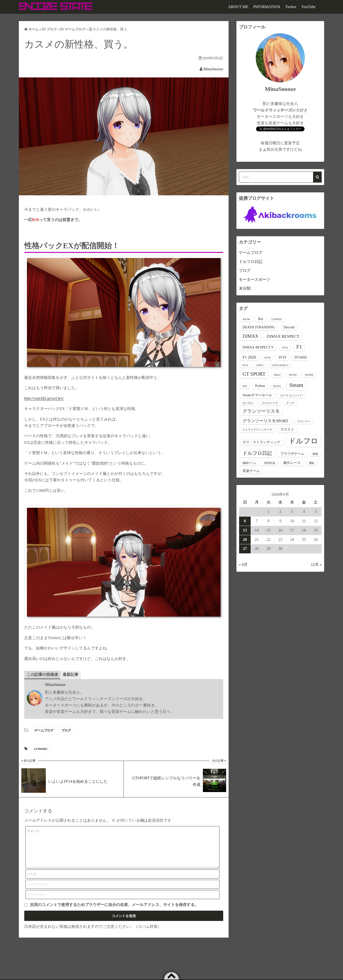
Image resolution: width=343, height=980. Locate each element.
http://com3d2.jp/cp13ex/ (44, 398)
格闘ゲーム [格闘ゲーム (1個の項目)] (249, 463)
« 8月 (243, 564)
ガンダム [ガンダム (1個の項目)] (248, 403)
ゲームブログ (44, 730)
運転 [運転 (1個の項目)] (312, 463)
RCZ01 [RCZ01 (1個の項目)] (277, 386)
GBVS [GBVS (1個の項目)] (260, 365)
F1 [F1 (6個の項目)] (299, 347)
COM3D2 (41, 749)
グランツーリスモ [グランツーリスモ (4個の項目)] (261, 411)
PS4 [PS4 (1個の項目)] (245, 386)
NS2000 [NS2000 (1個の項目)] (309, 375)
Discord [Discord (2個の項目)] (289, 327)
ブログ (66, 730)
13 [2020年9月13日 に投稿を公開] (245, 530)
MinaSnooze (213, 69)
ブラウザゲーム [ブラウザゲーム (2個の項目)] (292, 454)
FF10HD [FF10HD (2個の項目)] (301, 357)
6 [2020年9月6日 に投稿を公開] (245, 521)
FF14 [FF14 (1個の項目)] (245, 365)
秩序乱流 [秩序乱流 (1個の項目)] (270, 463)
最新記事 (71, 675)
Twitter (291, 7)
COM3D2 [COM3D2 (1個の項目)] (277, 319)
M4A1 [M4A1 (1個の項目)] (277, 375)
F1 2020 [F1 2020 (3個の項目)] (249, 357)
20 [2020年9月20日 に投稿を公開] (245, 540)
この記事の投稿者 (42, 675)
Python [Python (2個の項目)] (260, 386)
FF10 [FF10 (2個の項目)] (282, 357)
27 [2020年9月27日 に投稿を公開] (245, 549)
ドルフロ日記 (251, 262)
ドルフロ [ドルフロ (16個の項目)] (303, 441)
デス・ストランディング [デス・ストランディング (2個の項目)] (261, 442)
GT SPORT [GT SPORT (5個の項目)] (254, 374)
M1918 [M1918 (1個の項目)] (293, 375)
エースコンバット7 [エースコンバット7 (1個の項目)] (292, 395)
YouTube (308, 7)
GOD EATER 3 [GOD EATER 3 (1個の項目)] (280, 365)
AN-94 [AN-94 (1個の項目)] (246, 319)
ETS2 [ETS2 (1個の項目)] (285, 348)
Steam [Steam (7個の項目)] (296, 385)
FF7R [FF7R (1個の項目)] (267, 358)
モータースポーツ (255, 279)
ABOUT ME (238, 7)
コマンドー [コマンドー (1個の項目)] (303, 421)
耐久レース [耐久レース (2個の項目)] (292, 463)
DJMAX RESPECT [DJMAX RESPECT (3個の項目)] (283, 336)
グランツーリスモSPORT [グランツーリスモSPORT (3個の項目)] (265, 421)
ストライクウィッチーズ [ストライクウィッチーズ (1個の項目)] (257, 430)
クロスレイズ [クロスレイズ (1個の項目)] (270, 403)
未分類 (245, 288)
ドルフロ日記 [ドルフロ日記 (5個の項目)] (257, 453)
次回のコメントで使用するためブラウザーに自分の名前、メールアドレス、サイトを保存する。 (114, 912)
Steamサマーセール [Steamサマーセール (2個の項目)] (257, 395)
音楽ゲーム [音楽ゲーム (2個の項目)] (251, 471)
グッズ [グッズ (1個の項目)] (290, 403)
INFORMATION (267, 7)
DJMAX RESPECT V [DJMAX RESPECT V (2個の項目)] (258, 347)
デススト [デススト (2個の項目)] (287, 429)
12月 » (316, 564)
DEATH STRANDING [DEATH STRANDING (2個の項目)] (259, 327)
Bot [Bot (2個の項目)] (261, 319)
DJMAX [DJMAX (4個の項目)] (250, 336)
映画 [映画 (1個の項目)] (315, 454)
